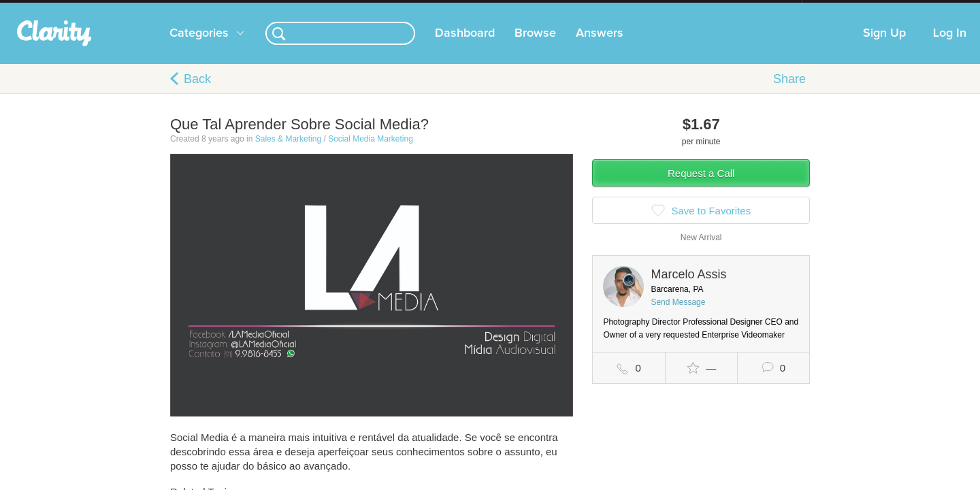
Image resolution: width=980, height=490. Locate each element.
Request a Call (701, 187)
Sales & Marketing (288, 152)
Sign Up (884, 47)
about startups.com (850, 9)
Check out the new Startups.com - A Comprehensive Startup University (654, 9)
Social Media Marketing (371, 152)
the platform (149, 8)
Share (789, 93)
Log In (950, 47)
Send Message (678, 316)
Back (197, 93)
